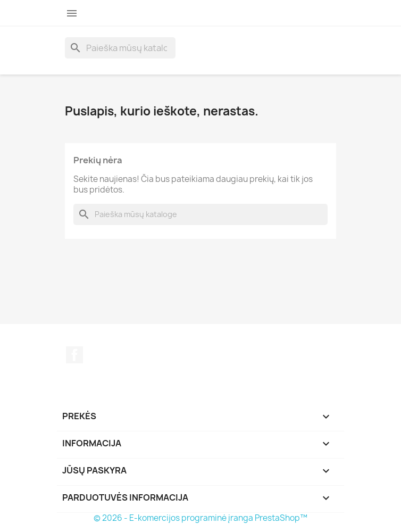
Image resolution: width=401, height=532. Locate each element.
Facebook (74, 355)
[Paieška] (120, 48)
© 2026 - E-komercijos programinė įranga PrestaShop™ (200, 518)
